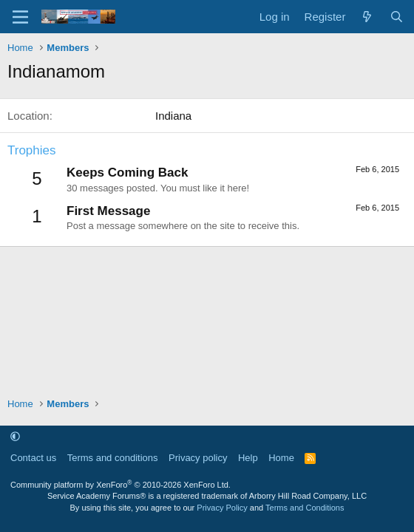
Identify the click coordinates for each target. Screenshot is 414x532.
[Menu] (20, 17)
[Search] (397, 17)
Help (248, 458)
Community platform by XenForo (121, 485)
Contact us (33, 458)
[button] (15, 436)
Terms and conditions (113, 458)
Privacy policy (198, 458)
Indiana (173, 116)
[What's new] (367, 17)
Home (281, 458)
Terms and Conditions (305, 508)
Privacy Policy (222, 508)
